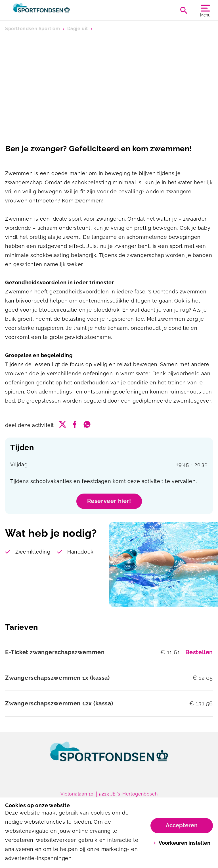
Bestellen (199, 652)
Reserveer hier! (109, 501)
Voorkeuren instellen (182, 843)
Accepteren (182, 825)
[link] (109, 757)
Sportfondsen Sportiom (33, 29)
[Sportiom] (57, 10)
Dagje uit (78, 29)
